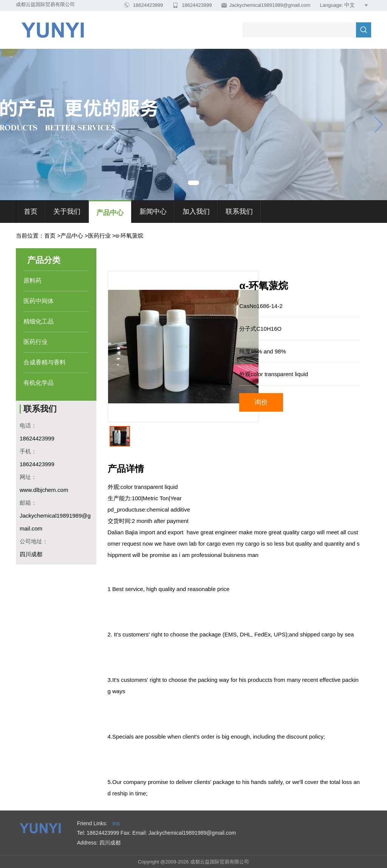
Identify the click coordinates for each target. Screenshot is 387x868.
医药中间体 (39, 301)
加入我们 (196, 212)
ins (116, 823)
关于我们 (67, 212)
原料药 (33, 281)
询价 (261, 402)
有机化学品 (39, 383)
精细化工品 (39, 321)
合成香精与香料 (45, 362)
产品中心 (110, 213)
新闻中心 (153, 212)
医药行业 (99, 236)
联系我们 (239, 212)
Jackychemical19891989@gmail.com (270, 5)
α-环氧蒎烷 (130, 236)
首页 (31, 212)
